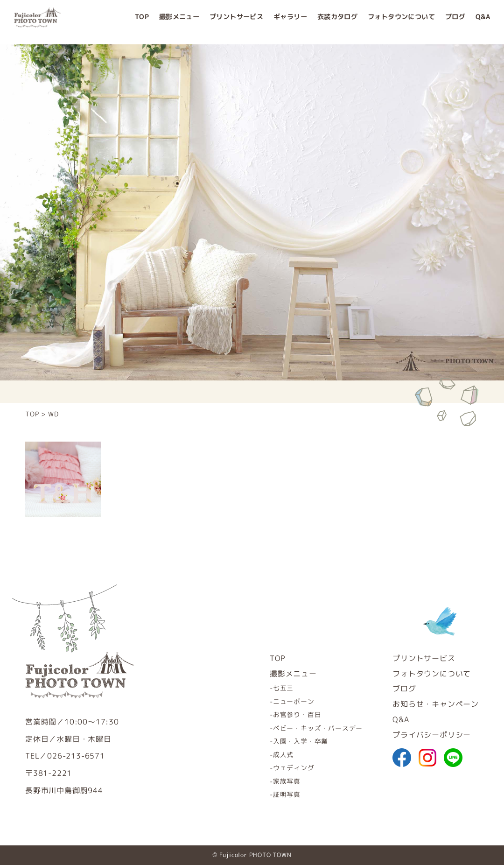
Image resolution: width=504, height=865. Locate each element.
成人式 (283, 755)
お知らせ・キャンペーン (436, 704)
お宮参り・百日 (297, 714)
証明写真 (287, 794)
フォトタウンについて (401, 22)
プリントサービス (236, 22)
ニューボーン (294, 701)
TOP (142, 22)
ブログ (455, 22)
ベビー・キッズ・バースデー (318, 728)
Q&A (483, 22)
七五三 (283, 688)
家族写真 (287, 781)
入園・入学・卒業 (301, 741)
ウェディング (294, 768)
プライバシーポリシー (432, 735)
